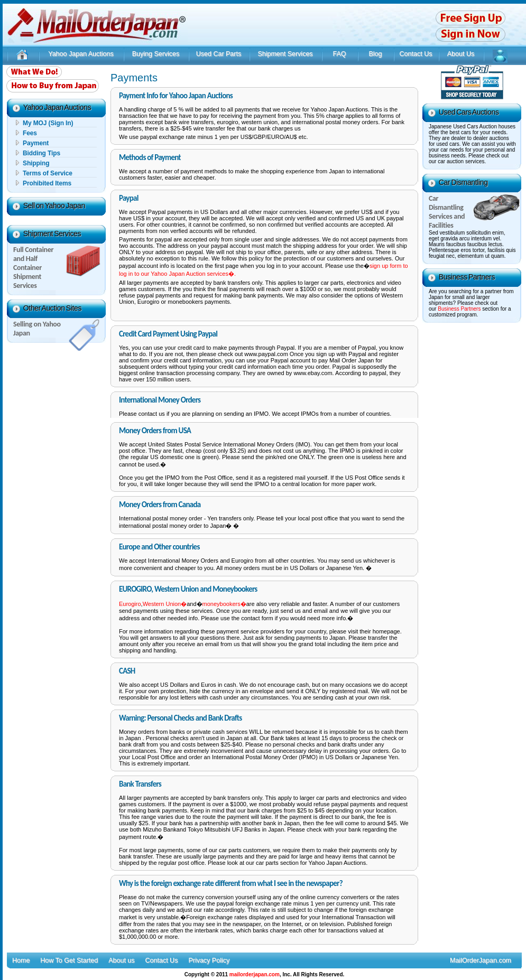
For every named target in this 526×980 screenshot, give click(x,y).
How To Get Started (69, 960)
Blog (375, 54)
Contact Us (416, 54)
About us (121, 960)
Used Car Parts (219, 54)
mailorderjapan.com (255, 974)
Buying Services (156, 54)
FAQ (339, 54)
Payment (36, 143)
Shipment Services (285, 54)
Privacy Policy (209, 960)
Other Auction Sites (52, 308)
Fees (30, 133)
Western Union (162, 604)
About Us (461, 54)
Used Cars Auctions (469, 112)
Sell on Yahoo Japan (54, 206)
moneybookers (222, 604)
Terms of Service (48, 173)
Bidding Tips (41, 153)
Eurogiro (130, 604)
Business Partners (467, 277)
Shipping (36, 163)
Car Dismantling (463, 182)
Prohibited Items (47, 183)
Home (21, 960)
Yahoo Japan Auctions (81, 54)
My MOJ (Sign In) (48, 123)
